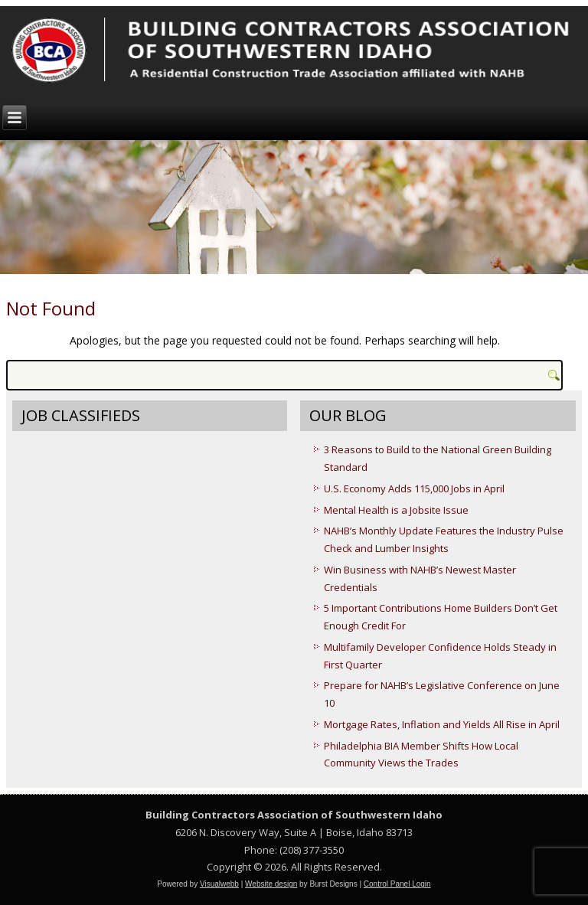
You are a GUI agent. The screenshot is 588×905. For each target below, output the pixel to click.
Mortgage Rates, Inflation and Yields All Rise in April (442, 724)
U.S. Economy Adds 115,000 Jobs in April (414, 488)
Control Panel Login (397, 884)
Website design (271, 884)
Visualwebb (219, 884)
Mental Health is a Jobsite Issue (396, 510)
